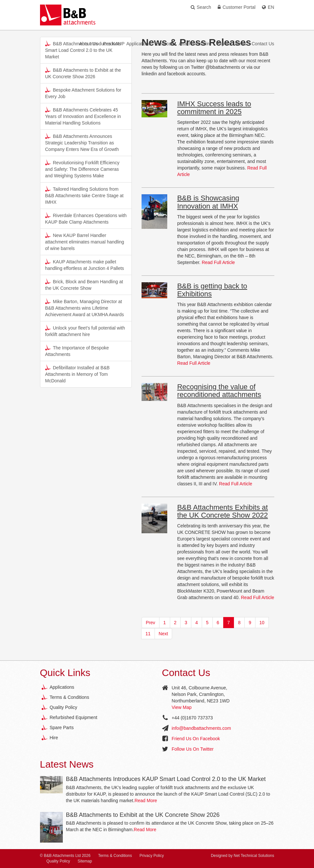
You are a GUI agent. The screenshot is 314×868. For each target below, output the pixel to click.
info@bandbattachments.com (201, 728)
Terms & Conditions (69, 697)
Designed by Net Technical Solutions (243, 856)
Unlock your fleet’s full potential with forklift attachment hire (85, 331)
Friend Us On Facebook (196, 739)
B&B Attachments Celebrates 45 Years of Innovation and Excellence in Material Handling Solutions (83, 116)
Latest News (67, 764)
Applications (139, 44)
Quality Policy (64, 707)
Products (112, 44)
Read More (146, 801)
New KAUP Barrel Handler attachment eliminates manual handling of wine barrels (85, 242)
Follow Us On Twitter (193, 749)
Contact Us (263, 44)
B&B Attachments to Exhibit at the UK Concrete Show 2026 (83, 73)
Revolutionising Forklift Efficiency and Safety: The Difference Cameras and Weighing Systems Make (82, 169)
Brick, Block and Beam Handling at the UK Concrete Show (84, 285)
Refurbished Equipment (74, 717)
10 (262, 623)
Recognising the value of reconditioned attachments (219, 391)
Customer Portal (237, 7)
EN (268, 7)
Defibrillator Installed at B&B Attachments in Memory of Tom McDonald (77, 374)
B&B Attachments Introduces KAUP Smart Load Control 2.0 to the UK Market (166, 779)
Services (165, 44)
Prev (150, 623)
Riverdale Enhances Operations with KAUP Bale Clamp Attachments (86, 218)
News (241, 44)
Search (201, 7)
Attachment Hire (195, 44)
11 (148, 634)
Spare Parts (62, 728)
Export (223, 44)
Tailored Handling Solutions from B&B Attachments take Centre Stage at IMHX (84, 195)
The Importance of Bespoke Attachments (77, 351)
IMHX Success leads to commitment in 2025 (214, 108)
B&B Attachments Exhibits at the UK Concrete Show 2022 (222, 511)
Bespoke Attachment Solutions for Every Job (83, 93)
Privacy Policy (152, 856)
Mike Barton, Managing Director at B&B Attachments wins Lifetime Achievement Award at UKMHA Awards (85, 308)
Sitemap (85, 861)
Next (164, 634)
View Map (182, 707)
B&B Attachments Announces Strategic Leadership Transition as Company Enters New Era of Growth (82, 142)
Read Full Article (218, 262)
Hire (54, 738)
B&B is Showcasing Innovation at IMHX (208, 202)
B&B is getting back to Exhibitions (212, 290)
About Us (89, 44)
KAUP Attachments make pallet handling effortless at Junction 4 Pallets (85, 265)
